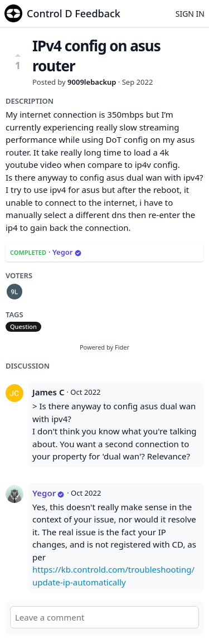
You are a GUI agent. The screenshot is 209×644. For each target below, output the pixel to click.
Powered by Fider (104, 347)
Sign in (190, 14)
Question (23, 326)
